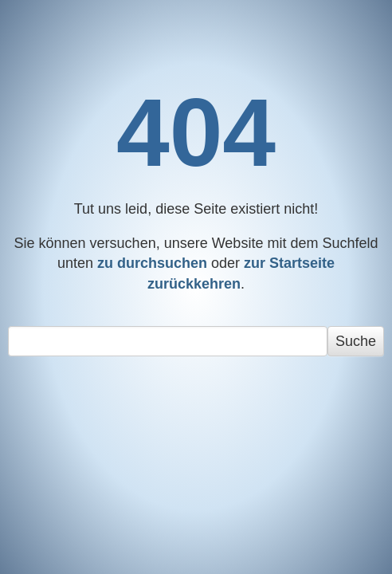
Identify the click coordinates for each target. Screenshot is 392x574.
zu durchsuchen (152, 263)
